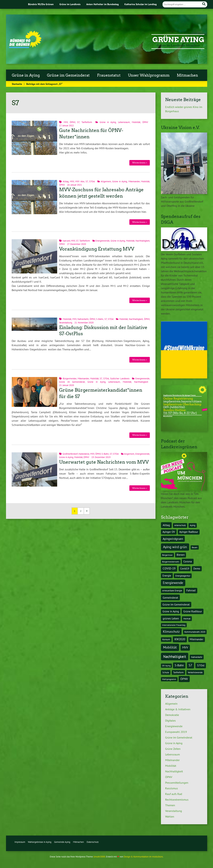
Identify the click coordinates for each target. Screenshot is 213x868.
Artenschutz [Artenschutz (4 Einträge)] (180, 525)
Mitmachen (187, 75)
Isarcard (66, 241)
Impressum (20, 842)
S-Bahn (100, 319)
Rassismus (172, 788)
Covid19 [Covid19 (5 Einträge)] (185, 569)
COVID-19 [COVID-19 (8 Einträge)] (169, 568)
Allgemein (106, 181)
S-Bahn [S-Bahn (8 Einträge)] (179, 665)
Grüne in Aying (26, 75)
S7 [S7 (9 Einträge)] (190, 665)
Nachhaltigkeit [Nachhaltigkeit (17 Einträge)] (175, 656)
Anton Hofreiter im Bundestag (103, 4)
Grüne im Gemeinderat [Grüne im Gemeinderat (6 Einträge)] (176, 604)
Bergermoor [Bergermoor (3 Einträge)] (167, 555)
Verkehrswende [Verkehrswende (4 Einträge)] (195, 672)
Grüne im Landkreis (70, 4)
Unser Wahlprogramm (149, 75)
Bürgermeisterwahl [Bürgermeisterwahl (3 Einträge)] (171, 562)
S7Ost (92, 181)
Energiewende (103, 241)
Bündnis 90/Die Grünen (41, 4)
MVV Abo (80, 181)
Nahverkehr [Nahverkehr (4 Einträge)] (197, 657)
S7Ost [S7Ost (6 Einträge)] (201, 665)
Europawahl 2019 (176, 732)
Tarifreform (87, 122)
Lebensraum (124, 122)
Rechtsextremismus (177, 800)
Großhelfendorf (70, 454)
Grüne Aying (178, 40)
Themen (170, 805)
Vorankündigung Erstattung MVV (97, 249)
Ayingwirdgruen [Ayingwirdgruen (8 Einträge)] (173, 539)
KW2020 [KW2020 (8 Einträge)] (180, 639)
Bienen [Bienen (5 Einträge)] (181, 555)
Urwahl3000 (99, 857)
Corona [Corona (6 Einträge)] (188, 561)
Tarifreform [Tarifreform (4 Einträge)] (178, 672)
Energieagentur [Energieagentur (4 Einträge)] (183, 576)
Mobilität (136, 122)
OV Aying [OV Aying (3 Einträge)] (166, 666)
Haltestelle (84, 454)
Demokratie (172, 715)
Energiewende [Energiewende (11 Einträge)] (173, 583)
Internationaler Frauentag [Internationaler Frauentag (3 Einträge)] (174, 625)
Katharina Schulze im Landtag (141, 4)
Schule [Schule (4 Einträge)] (166, 672)
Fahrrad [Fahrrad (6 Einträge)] (191, 590)
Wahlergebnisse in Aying (40, 842)
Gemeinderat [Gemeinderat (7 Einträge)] (170, 597)
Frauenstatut (109, 75)
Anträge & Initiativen (178, 709)
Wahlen (170, 816)
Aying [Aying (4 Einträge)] (193, 525)
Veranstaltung (66, 323)
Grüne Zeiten (173, 749)
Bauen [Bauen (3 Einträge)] (195, 547)
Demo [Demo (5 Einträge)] (197, 569)
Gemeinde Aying (62, 842)
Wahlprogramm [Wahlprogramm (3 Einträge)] (169, 679)
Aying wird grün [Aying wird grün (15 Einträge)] (175, 547)
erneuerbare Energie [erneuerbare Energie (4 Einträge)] (172, 590)
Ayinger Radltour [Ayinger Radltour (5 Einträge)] (189, 532)
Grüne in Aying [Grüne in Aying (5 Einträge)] (171, 611)
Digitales (170, 721)
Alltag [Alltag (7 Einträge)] (166, 525)
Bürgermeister (70, 379)
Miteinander (134, 181)
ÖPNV (72, 122)
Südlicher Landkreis (120, 379)
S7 (78, 122)
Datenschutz (93, 842)
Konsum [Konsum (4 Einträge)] (166, 639)
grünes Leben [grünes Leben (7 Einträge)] (171, 618)
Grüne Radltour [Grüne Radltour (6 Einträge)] (193, 611)
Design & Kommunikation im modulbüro (143, 857)
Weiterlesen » (140, 163)
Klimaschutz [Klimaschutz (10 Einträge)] (171, 631)
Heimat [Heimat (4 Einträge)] (187, 619)
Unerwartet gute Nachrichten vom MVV (104, 462)
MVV (66, 122)
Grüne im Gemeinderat (68, 75)
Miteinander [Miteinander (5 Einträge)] (196, 639)
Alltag (66, 181)
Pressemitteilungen (177, 783)
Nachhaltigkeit (142, 241)
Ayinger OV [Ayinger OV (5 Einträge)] (169, 532)
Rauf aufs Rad (174, 794)
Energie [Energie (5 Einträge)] (167, 576)
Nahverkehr (83, 319)
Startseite (17, 84)
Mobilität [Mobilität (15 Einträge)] (170, 647)
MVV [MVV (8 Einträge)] (185, 647)
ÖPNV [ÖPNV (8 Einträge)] (184, 679)
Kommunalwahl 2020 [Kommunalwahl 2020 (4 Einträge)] (195, 632)
